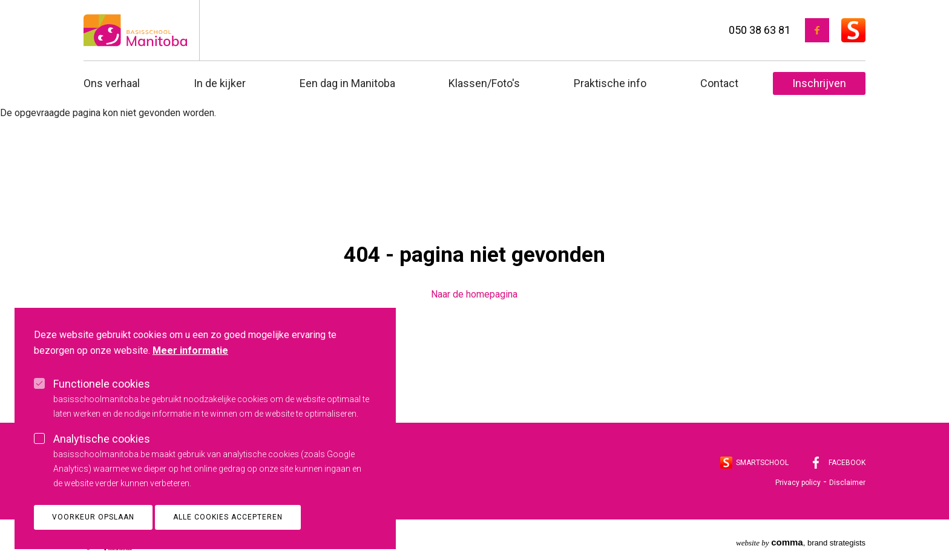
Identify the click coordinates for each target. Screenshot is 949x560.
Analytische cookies (102, 457)
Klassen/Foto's (484, 83)
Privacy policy (798, 483)
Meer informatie (190, 369)
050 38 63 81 (760, 30)
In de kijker (220, 83)
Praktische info (610, 83)
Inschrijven (819, 83)
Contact (719, 83)
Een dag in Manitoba (347, 83)
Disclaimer (847, 483)
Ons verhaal (112, 83)
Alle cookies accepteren (228, 535)
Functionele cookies (102, 402)
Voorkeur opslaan (93, 535)
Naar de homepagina (474, 294)
